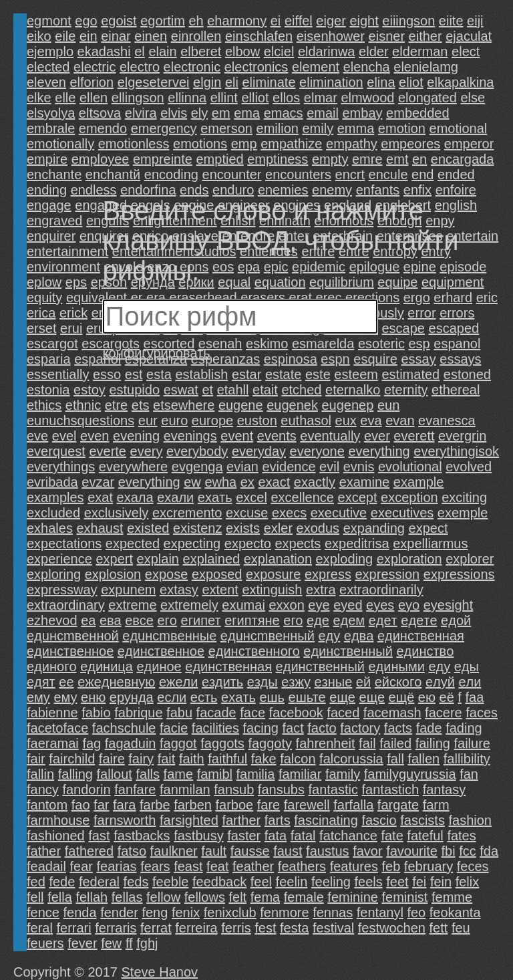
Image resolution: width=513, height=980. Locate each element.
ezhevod (52, 620)
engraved (54, 221)
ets (141, 405)
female (304, 897)
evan (400, 420)
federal (99, 882)
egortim (163, 21)
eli (232, 82)
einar (116, 36)
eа (88, 620)
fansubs (281, 789)
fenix (186, 912)
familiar (300, 774)
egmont (49, 21)
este (318, 374)
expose (167, 574)
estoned (467, 374)
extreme (132, 605)
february (429, 866)
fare (269, 805)
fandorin (86, 789)
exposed (217, 574)
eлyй (440, 682)
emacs (284, 113)
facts (398, 728)
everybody (197, 451)
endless (94, 190)
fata (276, 836)
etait (265, 390)
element (316, 67)
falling (75, 774)
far (101, 805)
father (44, 851)
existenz (197, 528)
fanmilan (185, 789)
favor (367, 851)
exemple (463, 513)
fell (35, 897)
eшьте (307, 697)
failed (395, 743)
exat (100, 497)
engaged (101, 205)
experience (59, 559)
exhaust (100, 528)
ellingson (138, 98)
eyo (409, 605)
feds (136, 882)
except (358, 497)
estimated (411, 374)
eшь (272, 697)
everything (379, 451)
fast (99, 836)
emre (367, 159)
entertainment (67, 251)
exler (278, 528)
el (140, 51)
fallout (115, 774)
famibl (215, 774)
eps (76, 282)
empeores (410, 144)
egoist (119, 21)
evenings (190, 436)
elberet (201, 51)
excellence (302, 497)
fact (293, 728)
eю (427, 697)
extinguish (272, 590)
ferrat (156, 928)
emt (397, 159)
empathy (352, 144)
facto (322, 728)
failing (433, 743)
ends (194, 190)
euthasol (306, 420)
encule (388, 174)
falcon (298, 759)
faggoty (270, 743)
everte (108, 451)
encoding (171, 174)
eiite (451, 21)
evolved (469, 467)
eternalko (353, 390)
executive (339, 513)
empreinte (163, 159)
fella (60, 897)
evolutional (410, 467)
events (277, 436)
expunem (128, 590)
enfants (378, 190)
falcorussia (351, 759)
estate (283, 374)
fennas (333, 912)
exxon (286, 605)
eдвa (359, 636)
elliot (255, 98)
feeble (171, 882)
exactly (315, 482)
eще (372, 697)
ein (89, 36)
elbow (242, 51)
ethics (44, 405)
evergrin (462, 436)
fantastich (391, 789)
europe (212, 420)
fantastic (333, 789)
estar (246, 374)
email (323, 113)
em (221, 113)
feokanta (455, 912)
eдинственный (320, 666)
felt (237, 897)
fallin (40, 774)
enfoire (456, 190)
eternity (406, 390)
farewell (307, 805)
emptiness (278, 159)
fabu (179, 713)
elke (39, 98)
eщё (402, 697)
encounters (298, 174)
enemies (283, 190)
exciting (464, 497)
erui (71, 328)
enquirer (51, 236)
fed (36, 882)
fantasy (444, 789)
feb (391, 866)
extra (321, 590)
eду (439, 666)
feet (397, 882)
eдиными (397, 666)
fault (214, 851)
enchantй (113, 174)
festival (333, 928)
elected (48, 67)
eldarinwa (327, 51)
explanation (278, 559)
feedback (219, 882)
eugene (241, 405)
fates (461, 836)
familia (256, 774)
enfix (417, 190)
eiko (39, 36)
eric (487, 297)
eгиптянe (252, 620)
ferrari (73, 928)
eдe (318, 620)
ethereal (456, 390)
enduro (233, 190)
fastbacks (142, 836)
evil (329, 467)
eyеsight (449, 605)
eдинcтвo (425, 651)
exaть (215, 497)
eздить (222, 682)
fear (81, 866)
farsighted (189, 820)
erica (41, 313)
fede (62, 882)
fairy (141, 759)
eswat (181, 390)
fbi (448, 851)
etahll (233, 390)
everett (414, 436)
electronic (192, 67)
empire (47, 159)
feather (253, 866)
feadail (46, 866)
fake (264, 759)
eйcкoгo (398, 682)
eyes (380, 605)
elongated (427, 98)
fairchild (72, 759)
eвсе (139, 620)
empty (330, 159)
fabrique (138, 713)
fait (167, 759)
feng (155, 912)
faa (474, 697)
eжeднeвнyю (116, 682)
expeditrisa (357, 543)
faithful (227, 759)
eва (111, 620)
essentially (58, 374)
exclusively (117, 513)
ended (456, 174)
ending (47, 190)
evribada (52, 482)
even (95, 436)
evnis (359, 467)
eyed (348, 605)
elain (162, 51)
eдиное (159, 666)
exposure (273, 574)
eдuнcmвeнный (268, 636)
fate (392, 836)
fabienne (52, 713)
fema (265, 897)
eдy (329, 636)
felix (468, 882)
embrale (51, 128)
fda (489, 851)
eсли (172, 697)
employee (101, 159)
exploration (409, 559)
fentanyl (380, 912)
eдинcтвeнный (348, 651)
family (343, 774)
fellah (92, 897)
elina (381, 82)
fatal (303, 836)
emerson (226, 128)
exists (243, 528)
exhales (50, 528)
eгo (167, 620)
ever (377, 436)
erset (41, 328)
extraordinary (66, 605)
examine (365, 482)
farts (278, 820)
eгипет (201, 620)
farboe (234, 805)
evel (64, 436)
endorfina (148, 190)
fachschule (124, 728)
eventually (330, 436)
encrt (350, 174)
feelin (292, 882)
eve (37, 436)
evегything (149, 482)
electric (95, 67)
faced (343, 713)
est (134, 374)
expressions (459, 574)
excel (251, 497)
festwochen (392, 928)
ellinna (187, 98)
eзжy (296, 682)
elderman (420, 51)
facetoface (57, 728)
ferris (236, 928)
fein (441, 882)
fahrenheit (326, 743)
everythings (61, 467)
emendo (103, 128)
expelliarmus (430, 543)
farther (241, 820)
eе (66, 682)
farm (436, 805)
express (328, 574)
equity (44, 297)
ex (247, 482)
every (147, 451)
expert (114, 559)
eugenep (348, 405)
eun (388, 405)
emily (318, 128)
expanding (374, 528)
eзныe (333, 682)
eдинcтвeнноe (161, 651)
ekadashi (104, 51)
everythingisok (456, 451)
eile (65, 36)
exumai (243, 605)
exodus (318, 528)
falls (148, 774)
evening (136, 436)
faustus (327, 851)
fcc (468, 851)
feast (188, 866)
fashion (471, 820)
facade (216, 713)
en (419, 159)
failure (472, 743)
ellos (286, 98)
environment (63, 267)
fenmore (284, 912)
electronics (256, 67)
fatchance (348, 836)
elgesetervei (154, 82)
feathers (302, 866)
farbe (155, 805)
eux (346, 420)
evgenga (197, 467)
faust (288, 851)
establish (201, 374)
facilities (215, 728)
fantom (47, 805)
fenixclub (230, 912)
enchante (54, 174)
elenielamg (426, 67)
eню (93, 697)
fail (367, 743)
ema (247, 113)
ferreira (196, 928)
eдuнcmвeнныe (169, 636)
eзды (263, 682)
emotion (402, 128)
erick (73, 313)
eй (363, 682)
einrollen (196, 36)
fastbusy (198, 836)
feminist (405, 897)
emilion (278, 128)
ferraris (116, 928)
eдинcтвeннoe (70, 651)
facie (174, 728)
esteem (356, 374)
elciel (279, 51)
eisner (387, 36)
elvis (174, 113)
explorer (470, 559)
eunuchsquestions (80, 420)
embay (363, 113)
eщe (342, 697)
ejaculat (469, 36)
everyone (317, 451)
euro (174, 420)
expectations (64, 543)
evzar (98, 482)
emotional (459, 128)
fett (439, 928)
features (354, 866)
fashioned (56, 836)
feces (473, 866)
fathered (89, 851)
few (111, 943)
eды (467, 666)
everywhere (133, 467)
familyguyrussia (410, 774)
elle (65, 98)
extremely (189, 605)
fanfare (135, 789)
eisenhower (331, 36)
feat (217, 866)
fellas (127, 897)
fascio (379, 820)
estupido (134, 390)
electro (140, 67)
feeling (331, 882)
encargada (463, 159)
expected (133, 543)
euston (257, 420)
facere (444, 713)
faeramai (53, 743)
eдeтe (419, 620)
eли (470, 682)
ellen (94, 98)
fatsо (132, 851)
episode (463, 267)
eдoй (456, 620)
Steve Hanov (160, 972)
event (237, 436)
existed (148, 528)
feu (461, 928)
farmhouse (58, 820)
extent (220, 590)
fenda (80, 912)
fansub (234, 789)
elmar (321, 98)
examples (55, 497)
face (252, 713)
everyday (259, 451)
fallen (423, 759)
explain (158, 559)
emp (244, 144)
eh (196, 21)
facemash (392, 713)
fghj (147, 943)
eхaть (238, 697)
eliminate (269, 82)
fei (419, 882)
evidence (289, 467)
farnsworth (125, 820)
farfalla (353, 805)
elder (373, 51)
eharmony (237, 21)
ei (276, 21)
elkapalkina (460, 82)
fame (178, 774)
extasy (179, 590)
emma (356, 128)
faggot (178, 743)
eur (148, 420)
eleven (46, 82)
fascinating (326, 820)
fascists (422, 820)
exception (409, 497)
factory (360, 728)
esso (107, 374)
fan (469, 774)
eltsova (100, 113)
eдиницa (107, 666)
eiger (331, 21)
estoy (90, 390)
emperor (469, 144)
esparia (49, 359)
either (425, 36)
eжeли (178, 682)
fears (155, 866)
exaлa (135, 497)
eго (293, 620)
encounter (232, 174)
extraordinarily (381, 590)
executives (402, 513)
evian (242, 467)
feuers (45, 943)
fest (265, 928)
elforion (92, 82)
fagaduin (131, 743)
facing (261, 728)
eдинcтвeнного (254, 651)
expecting (192, 543)
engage (49, 205)
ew (192, 482)
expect (429, 528)
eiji (475, 21)
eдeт (383, 620)
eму (65, 697)
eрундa (132, 697)
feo (416, 912)
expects (298, 543)
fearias (117, 866)
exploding (345, 559)
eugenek (292, 405)
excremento (187, 513)
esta (159, 374)
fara (124, 805)
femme (452, 897)
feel (261, 882)
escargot (52, 344)
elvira (141, 113)
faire (112, 759)
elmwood (367, 98)
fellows (205, 897)
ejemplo (50, 51)
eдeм (349, 620)
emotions (200, 144)
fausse (250, 851)
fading (464, 728)
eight (364, 21)
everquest (56, 451)
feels (368, 882)
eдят (41, 682)
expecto (248, 543)
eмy (38, 697)
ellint (224, 98)
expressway (62, 590)
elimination (331, 82)
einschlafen (259, 36)
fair (36, 759)
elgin (207, 82)
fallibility (467, 759)
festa (294, 928)
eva (371, 420)
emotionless (134, 144)
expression (388, 574)
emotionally (60, 144)
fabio (96, 713)
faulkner (174, 851)
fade (429, 728)
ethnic (83, 405)
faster (244, 836)
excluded (53, 513)
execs (289, 513)
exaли (175, 497)
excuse (247, 513)
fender (119, 912)
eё (447, 697)
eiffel (299, 21)
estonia (48, 390)
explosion (113, 574)
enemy (332, 190)
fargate (398, 805)
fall (395, 759)
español (98, 359)
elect (466, 51)
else (473, 98)
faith (192, 759)
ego (86, 21)
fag (92, 743)
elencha (367, 67)
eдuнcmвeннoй (73, 636)
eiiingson (408, 21)
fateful (425, 836)
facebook (296, 713)
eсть (204, 697)
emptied (219, 159)
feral (40, 928)
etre (116, 405)
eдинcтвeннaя (421, 636)
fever (82, 943)
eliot (411, 82)
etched (301, 390)
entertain (472, 236)
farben (193, 805)
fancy (43, 789)
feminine (353, 897)
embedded (418, 113)
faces (482, 713)
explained (212, 559)
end (422, 174)
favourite (412, 851)
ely (200, 113)
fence (43, 912)
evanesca (447, 420)
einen (151, 36)
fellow (163, 897)
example (419, 482)
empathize (291, 144)
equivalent (97, 297)
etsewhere (184, 405)
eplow (44, 282)
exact (274, 482)
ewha (220, 482)
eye (319, 605)
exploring (54, 574)
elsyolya (51, 113)
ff (129, 943)
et (207, 390)
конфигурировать (157, 353)
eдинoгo (52, 666)
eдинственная (228, 666)
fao (81, 805)
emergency (164, 128)
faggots (222, 743)
